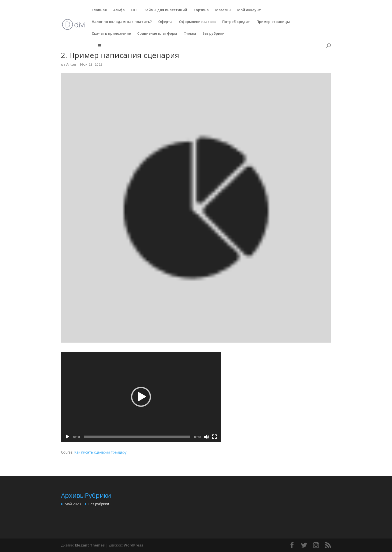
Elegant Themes (90, 545)
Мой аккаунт (249, 10)
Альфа (119, 10)
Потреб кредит (236, 22)
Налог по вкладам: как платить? (122, 22)
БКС (134, 10)
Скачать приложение (111, 34)
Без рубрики (213, 34)
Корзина (201, 10)
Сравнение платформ (157, 34)
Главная (99, 10)
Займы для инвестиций (166, 10)
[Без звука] (206, 437)
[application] (141, 397)
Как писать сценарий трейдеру (100, 452)
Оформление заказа (197, 22)
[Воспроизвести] (67, 437)
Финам (190, 34)
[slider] (137, 437)
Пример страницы (273, 22)
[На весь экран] (214, 437)
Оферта (165, 22)
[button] (141, 397)
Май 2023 (73, 504)
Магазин (223, 10)
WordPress (133, 545)
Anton (71, 64)
